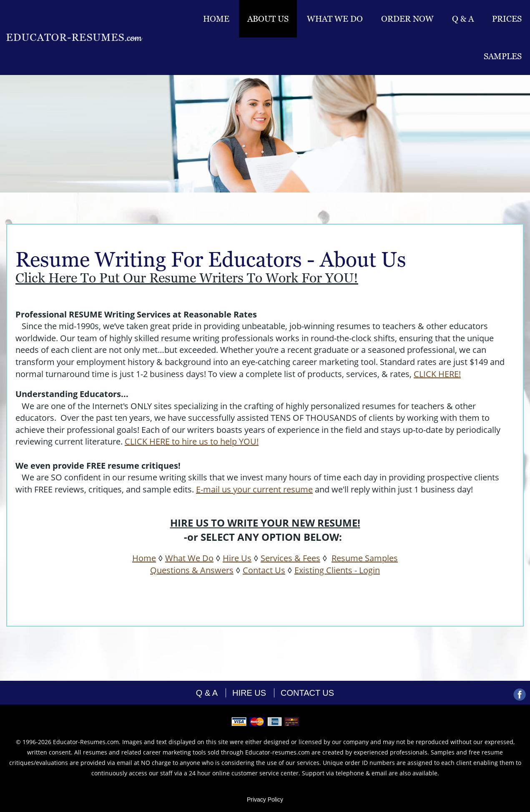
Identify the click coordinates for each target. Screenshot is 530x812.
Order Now (407, 19)
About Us (268, 19)
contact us (307, 693)
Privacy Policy (265, 800)
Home (216, 19)
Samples (503, 56)
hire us (249, 693)
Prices (507, 19)
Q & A (463, 19)
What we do (335, 19)
